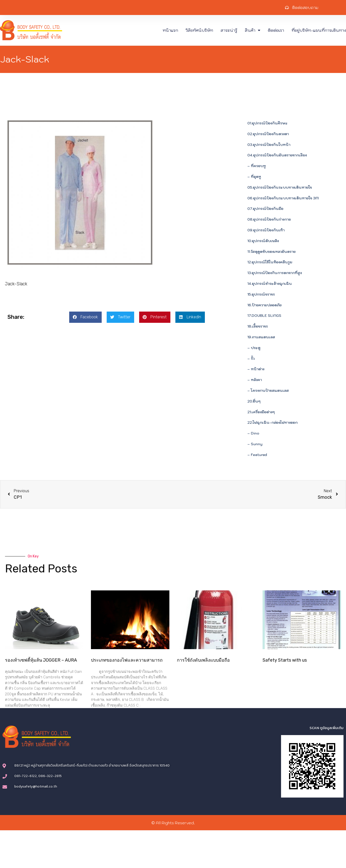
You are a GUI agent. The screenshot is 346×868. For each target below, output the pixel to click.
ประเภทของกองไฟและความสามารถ (127, 660)
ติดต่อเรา (276, 30)
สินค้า (253, 30)
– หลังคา (255, 380)
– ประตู (254, 348)
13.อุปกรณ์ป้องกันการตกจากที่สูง (275, 273)
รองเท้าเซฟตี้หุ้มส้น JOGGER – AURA (41, 660)
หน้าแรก (170, 30)
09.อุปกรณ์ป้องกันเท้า (266, 230)
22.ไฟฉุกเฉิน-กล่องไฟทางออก (272, 423)
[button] (85, 317)
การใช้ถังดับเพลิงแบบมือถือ (203, 660)
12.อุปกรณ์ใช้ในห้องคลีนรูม (270, 262)
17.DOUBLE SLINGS (264, 316)
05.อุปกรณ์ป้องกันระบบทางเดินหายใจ (280, 187)
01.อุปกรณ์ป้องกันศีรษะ (267, 123)
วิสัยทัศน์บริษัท (199, 30)
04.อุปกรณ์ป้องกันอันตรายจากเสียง (277, 155)
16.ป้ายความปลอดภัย (264, 305)
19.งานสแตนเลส (261, 337)
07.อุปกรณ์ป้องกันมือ (265, 209)
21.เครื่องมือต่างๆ (261, 412)
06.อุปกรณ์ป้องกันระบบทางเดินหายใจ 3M (283, 198)
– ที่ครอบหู (257, 166)
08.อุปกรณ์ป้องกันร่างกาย (269, 219)
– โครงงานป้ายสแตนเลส (268, 391)
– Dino (253, 433)
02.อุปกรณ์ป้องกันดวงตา (268, 134)
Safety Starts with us (285, 660)
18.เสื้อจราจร (258, 326)
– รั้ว (251, 359)
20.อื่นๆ (254, 401)
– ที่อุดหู (254, 177)
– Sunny (255, 444)
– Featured (257, 455)
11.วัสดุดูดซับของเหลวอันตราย (271, 252)
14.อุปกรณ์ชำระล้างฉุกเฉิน (270, 284)
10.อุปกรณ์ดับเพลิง (263, 241)
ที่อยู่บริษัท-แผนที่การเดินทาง (319, 30)
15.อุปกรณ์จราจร (261, 294)
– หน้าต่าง (256, 369)
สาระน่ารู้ (229, 30)
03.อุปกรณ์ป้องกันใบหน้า (269, 145)
